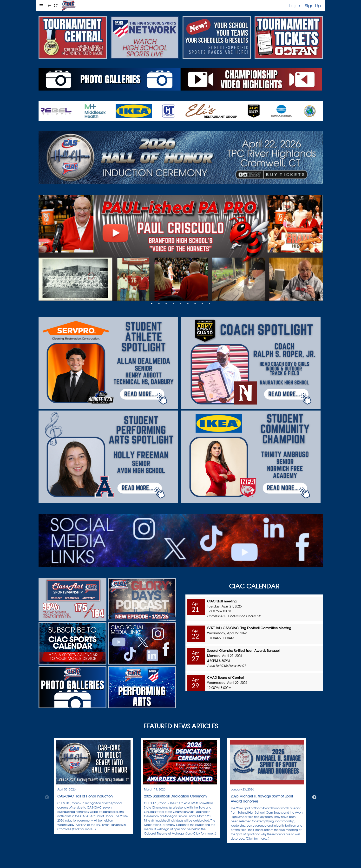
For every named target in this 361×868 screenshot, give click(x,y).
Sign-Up (313, 6)
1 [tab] (152, 303)
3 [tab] (166, 303)
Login (294, 6)
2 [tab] (159, 303)
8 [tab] (202, 303)
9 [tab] (210, 303)
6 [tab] (188, 303)
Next (314, 797)
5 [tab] (181, 303)
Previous (47, 797)
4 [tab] (173, 303)
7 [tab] (195, 303)
